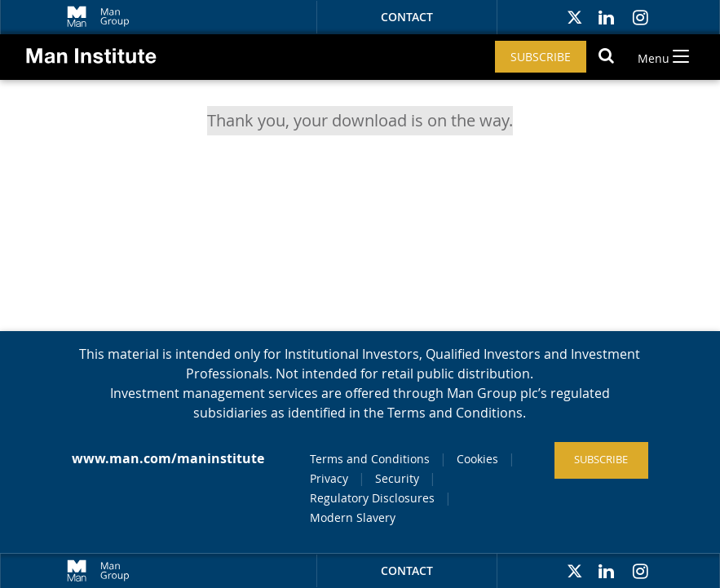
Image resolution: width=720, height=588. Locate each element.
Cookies (477, 459)
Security (397, 478)
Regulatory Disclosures (372, 498)
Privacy (329, 478)
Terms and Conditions (370, 459)
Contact (407, 17)
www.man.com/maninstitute (168, 458)
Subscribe (541, 57)
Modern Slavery (353, 517)
